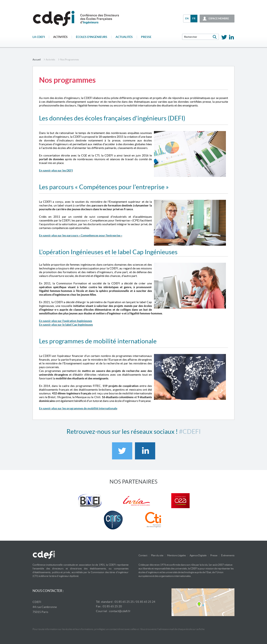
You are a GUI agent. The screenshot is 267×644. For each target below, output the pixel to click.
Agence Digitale (198, 555)
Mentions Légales (176, 555)
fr (194, 18)
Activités (60, 37)
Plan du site (157, 555)
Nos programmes (69, 59)
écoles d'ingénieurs (92, 37)
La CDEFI (39, 37)
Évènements (228, 555)
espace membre (219, 18)
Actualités (124, 37)
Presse (146, 37)
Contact (143, 555)
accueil (37, 59)
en (187, 18)
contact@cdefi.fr (120, 611)
